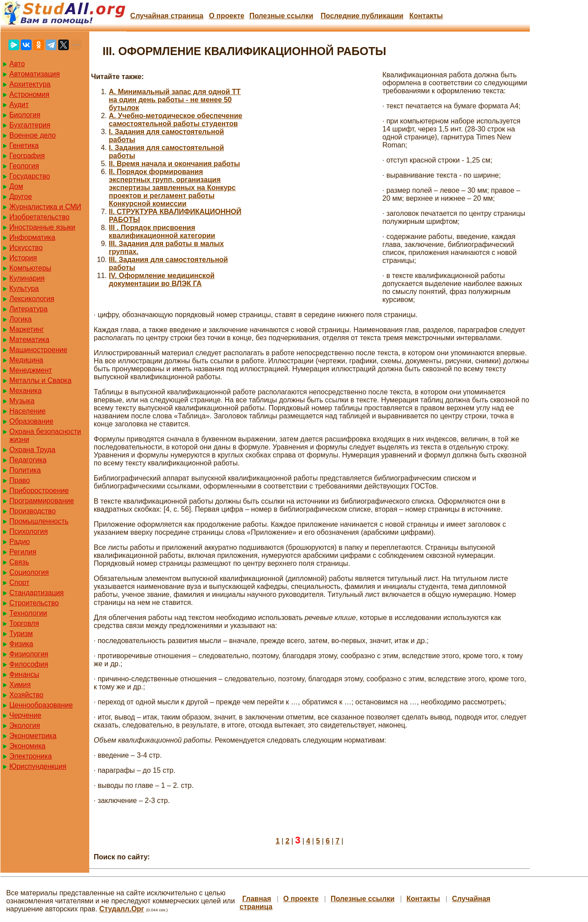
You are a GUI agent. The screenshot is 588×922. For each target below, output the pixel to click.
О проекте (226, 16)
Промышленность (39, 521)
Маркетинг (27, 329)
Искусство (26, 248)
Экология (25, 725)
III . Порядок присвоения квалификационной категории (162, 232)
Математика (29, 340)
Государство (30, 176)
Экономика (28, 746)
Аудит (19, 105)
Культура (24, 288)
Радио (20, 542)
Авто (17, 64)
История (23, 258)
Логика (20, 319)
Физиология (29, 654)
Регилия (23, 552)
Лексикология (32, 299)
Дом (16, 186)
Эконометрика (33, 736)
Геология (24, 166)
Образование (31, 421)
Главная (257, 899)
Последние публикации (362, 16)
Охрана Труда (32, 450)
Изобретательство (39, 217)
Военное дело (33, 135)
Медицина (26, 360)
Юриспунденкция (38, 766)
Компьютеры (30, 268)
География (27, 156)
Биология (25, 115)
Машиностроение (38, 350)
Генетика (24, 145)
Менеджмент (31, 370)
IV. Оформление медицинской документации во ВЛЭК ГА (162, 280)
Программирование (42, 501)
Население (28, 411)
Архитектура (30, 84)
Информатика (32, 237)
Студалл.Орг (122, 909)
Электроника (31, 756)
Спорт (19, 582)
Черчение (25, 715)
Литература (28, 309)
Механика (26, 391)
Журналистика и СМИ (45, 207)
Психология (29, 531)
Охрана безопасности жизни (45, 435)
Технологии (28, 613)
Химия (20, 685)
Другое (21, 197)
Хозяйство (26, 695)
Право (20, 480)
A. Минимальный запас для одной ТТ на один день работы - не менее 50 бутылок (175, 100)
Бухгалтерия (30, 125)
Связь (19, 562)
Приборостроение (39, 491)
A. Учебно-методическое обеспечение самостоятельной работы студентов (176, 120)
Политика (25, 470)
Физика (21, 644)
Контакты (426, 16)
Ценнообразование (41, 705)
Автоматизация (35, 74)
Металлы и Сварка (40, 380)
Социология (29, 572)
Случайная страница (167, 16)
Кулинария (27, 278)
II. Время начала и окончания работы (174, 164)
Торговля (24, 623)
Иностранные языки (42, 227)
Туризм (21, 634)
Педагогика (28, 460)
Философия (29, 664)
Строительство (34, 603)
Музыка (22, 401)
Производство (32, 511)
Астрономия (29, 94)
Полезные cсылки (281, 16)
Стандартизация (36, 593)
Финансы (24, 674)
